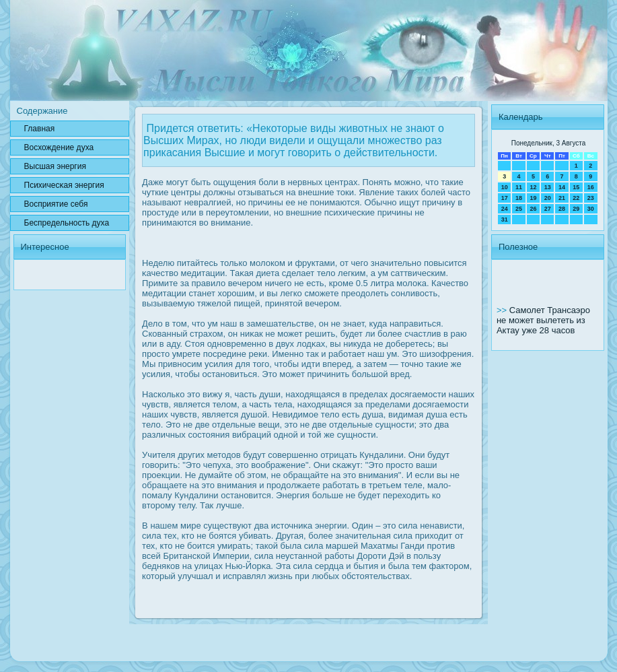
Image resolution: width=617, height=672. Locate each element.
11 (519, 187)
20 (548, 198)
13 (548, 187)
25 (519, 209)
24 (505, 209)
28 (562, 209)
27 (548, 209)
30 (591, 209)
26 (533, 209)
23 (591, 198)
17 (505, 198)
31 (505, 220)
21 (562, 198)
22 (576, 198)
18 (519, 198)
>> (503, 310)
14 (562, 187)
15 (576, 187)
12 (533, 187)
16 (591, 187)
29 (576, 209)
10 (505, 187)
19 (533, 198)
